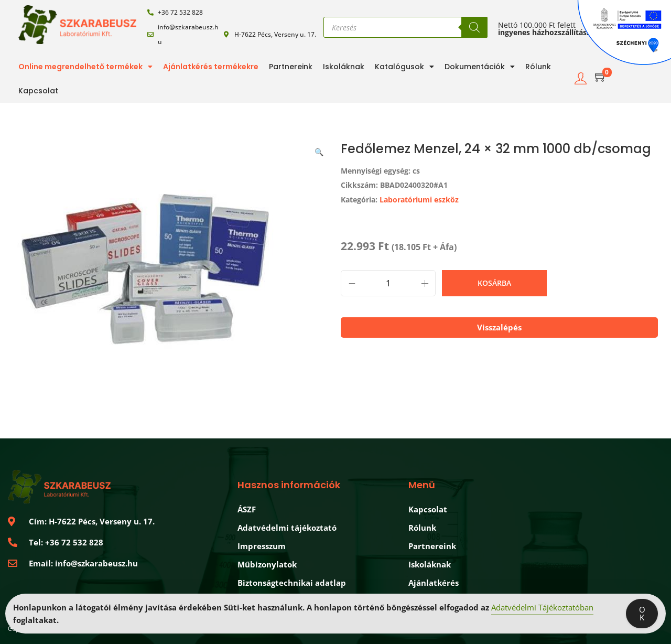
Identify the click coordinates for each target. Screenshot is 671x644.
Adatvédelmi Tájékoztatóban (542, 607)
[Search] (474, 27)
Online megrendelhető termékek (85, 67)
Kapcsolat (38, 91)
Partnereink (291, 67)
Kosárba (494, 283)
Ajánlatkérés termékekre (211, 67)
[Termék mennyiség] (388, 283)
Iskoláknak (344, 67)
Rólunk (538, 67)
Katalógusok (404, 67)
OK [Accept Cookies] (642, 613)
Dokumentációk (480, 67)
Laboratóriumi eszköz (419, 200)
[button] (320, 150)
